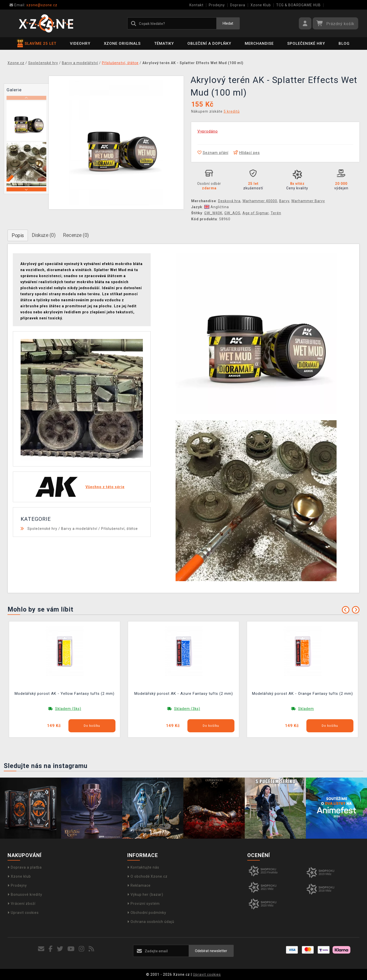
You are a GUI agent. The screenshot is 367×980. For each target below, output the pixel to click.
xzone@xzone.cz (33, 5)
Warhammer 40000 (260, 201)
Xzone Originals (122, 44)
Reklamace (139, 885)
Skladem (306, 709)
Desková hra (229, 201)
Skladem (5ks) (68, 709)
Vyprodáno (208, 131)
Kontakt (196, 5)
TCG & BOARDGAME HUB (298, 5)
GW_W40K (213, 213)
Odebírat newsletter (211, 951)
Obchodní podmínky (147, 913)
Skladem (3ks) (187, 709)
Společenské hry (306, 44)
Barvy (284, 201)
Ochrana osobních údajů (151, 922)
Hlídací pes (247, 153)
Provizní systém (144, 904)
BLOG (344, 44)
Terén (276, 213)
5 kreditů (232, 111)
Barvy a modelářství (79, 529)
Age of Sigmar (256, 213)
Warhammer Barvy (308, 201)
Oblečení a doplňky (209, 44)
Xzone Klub (261, 5)
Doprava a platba (25, 867)
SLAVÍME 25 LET (37, 44)
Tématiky (164, 44)
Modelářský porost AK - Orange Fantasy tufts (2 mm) (302, 694)
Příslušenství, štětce (119, 529)
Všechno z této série (105, 487)
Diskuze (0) (44, 235)
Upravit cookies (23, 913)
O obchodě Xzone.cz (147, 876)
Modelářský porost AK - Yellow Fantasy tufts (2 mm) (65, 694)
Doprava (238, 5)
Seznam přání (213, 153)
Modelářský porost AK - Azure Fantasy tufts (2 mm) (184, 694)
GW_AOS (232, 213)
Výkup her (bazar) (145, 894)
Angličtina (217, 207)
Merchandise (259, 44)
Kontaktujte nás (143, 867)
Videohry (80, 44)
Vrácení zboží (22, 904)
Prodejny (217, 5)
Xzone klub (19, 876)
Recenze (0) (76, 235)
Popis (18, 235)
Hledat (228, 23)
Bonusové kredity (25, 894)
